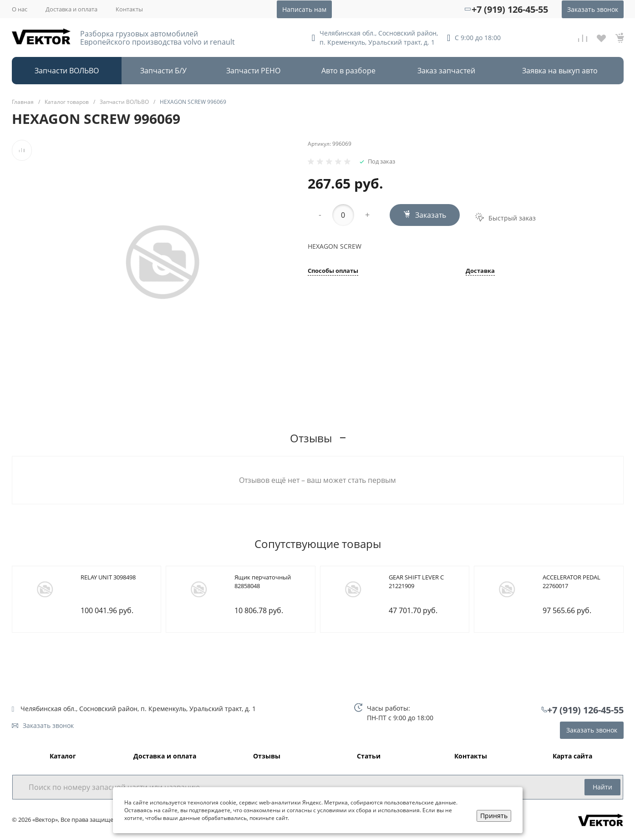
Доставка (480, 271)
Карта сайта (572, 756)
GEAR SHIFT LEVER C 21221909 (416, 582)
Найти (602, 787)
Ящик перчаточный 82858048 (263, 582)
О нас (20, 9)
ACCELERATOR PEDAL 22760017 (571, 582)
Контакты (129, 9)
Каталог (63, 756)
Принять (494, 816)
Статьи (369, 756)
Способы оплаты (333, 271)
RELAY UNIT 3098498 (108, 577)
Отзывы (267, 756)
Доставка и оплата (71, 9)
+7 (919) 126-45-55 (510, 9)
